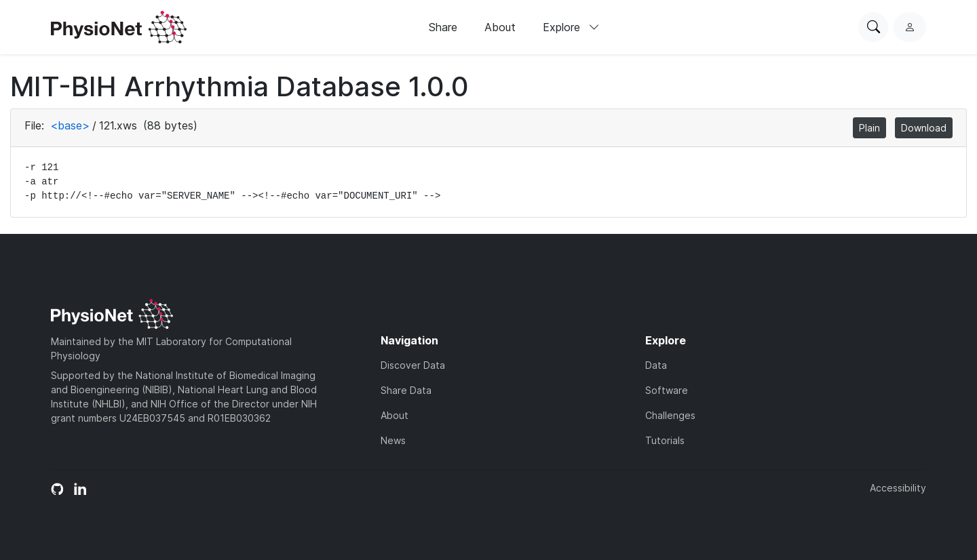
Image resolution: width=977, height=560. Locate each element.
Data (656, 365)
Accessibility (898, 488)
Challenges (670, 415)
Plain (869, 128)
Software (667, 390)
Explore (571, 27)
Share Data (406, 390)
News (393, 440)
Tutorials (665, 440)
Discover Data (413, 365)
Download (924, 128)
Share (443, 27)
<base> (70, 125)
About (500, 27)
